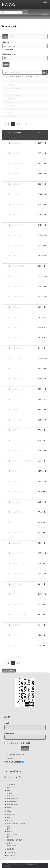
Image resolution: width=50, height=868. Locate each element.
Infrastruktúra (10, 92)
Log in (45, 2)
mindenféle (9, 99)
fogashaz (11, 796)
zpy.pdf (16, 645)
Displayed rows (9, 54)
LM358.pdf (17, 399)
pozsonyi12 (9, 106)
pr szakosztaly (11, 109)
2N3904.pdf (18, 451)
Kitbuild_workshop (12, 95)
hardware (12, 804)
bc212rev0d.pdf (19, 492)
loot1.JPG (17, 256)
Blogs (16, 864)
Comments (9, 670)
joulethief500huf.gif (21, 266)
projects (8, 113)
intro (9, 818)
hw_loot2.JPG (19, 245)
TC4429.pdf (18, 369)
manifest (11, 820)
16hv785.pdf (18, 348)
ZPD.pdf (16, 594)
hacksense (12, 802)
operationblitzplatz (16, 823)
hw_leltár (12, 815)
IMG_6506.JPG (19, 204)
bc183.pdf (17, 502)
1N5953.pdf (18, 543)
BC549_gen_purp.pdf (22, 461)
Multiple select (8, 49)
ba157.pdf (17, 635)
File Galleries (11, 76)
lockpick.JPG (18, 215)
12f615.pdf (17, 317)
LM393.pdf (17, 420)
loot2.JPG (17, 153)
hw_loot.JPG (18, 225)
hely (9, 807)
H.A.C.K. (8, 4)
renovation (12, 846)
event (10, 793)
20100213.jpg (18, 276)
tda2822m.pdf (19, 389)
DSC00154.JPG (19, 286)
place (10, 831)
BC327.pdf (17, 522)
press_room (12, 834)
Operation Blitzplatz (13, 102)
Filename (17, 133)
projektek (23, 76)
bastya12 (9, 85)
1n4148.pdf (17, 604)
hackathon (12, 799)
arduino (11, 785)
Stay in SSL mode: (13, 762)
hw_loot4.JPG (19, 163)
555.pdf (16, 410)
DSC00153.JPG (19, 297)
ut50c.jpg (17, 307)
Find (6, 64)
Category (6, 42)
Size (40, 133)
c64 (9, 790)
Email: (7, 723)
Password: (9, 733)
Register (10, 758)
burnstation (12, 788)
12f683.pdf (17, 338)
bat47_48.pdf (18, 553)
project (10, 837)
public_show (15, 840)
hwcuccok (10, 26)
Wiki (8, 864)
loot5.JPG (17, 143)
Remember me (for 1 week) (17, 743)
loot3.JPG (17, 194)
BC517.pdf (17, 471)
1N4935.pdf (18, 533)
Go (45, 72)
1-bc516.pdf (18, 481)
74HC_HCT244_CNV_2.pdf (24, 440)
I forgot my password (15, 755)
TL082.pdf (17, 358)
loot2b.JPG (17, 184)
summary (12, 852)
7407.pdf (16, 430)
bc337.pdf (17, 512)
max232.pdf (18, 379)
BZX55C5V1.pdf (20, 615)
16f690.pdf (17, 328)
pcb (9, 829)
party (9, 826)
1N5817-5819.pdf (20, 574)
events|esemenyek (13, 88)
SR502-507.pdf (19, 563)
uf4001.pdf (17, 584)
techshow (11, 855)
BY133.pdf (17, 625)
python (10, 843)
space (11, 849)
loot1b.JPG (17, 235)
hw (9, 811)
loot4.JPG (17, 174)
